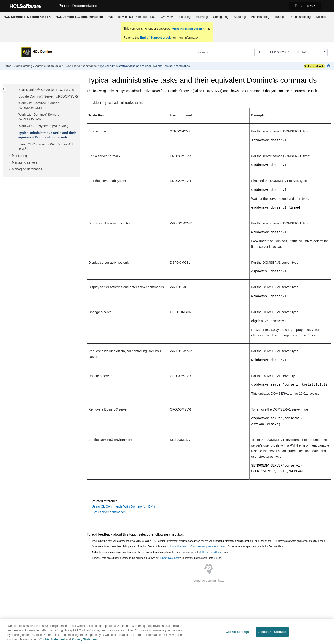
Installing (185, 17)
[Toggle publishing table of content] (4, 89)
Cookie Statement (52, 641)
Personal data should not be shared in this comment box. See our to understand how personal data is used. (157, 558)
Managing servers (25, 162)
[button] (16, 90)
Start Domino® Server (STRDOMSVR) (46, 90)
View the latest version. (188, 29)
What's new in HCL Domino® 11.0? (132, 17)
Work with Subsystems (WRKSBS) (43, 126)
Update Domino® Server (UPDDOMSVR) (48, 96)
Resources (304, 6)
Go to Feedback (314, 66)
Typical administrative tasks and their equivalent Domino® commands (145, 66)
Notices (321, 17)
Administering (260, 17)
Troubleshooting (300, 17)
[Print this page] (329, 66)
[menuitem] (79, 17)
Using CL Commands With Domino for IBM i (123, 506)
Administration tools (48, 66)
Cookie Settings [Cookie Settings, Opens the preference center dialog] (237, 633)
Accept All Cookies (272, 633)
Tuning (279, 17)
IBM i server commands (109, 512)
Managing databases (27, 169)
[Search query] (229, 52)
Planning (202, 17)
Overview (167, 17)
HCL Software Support (212, 552)
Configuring (221, 17)
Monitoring (19, 156)
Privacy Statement (169, 558)
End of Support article (156, 38)
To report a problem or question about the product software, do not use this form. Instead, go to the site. (160, 552)
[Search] (259, 52)
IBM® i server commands (80, 66)
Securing (240, 17)
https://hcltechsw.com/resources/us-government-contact (198, 547)
